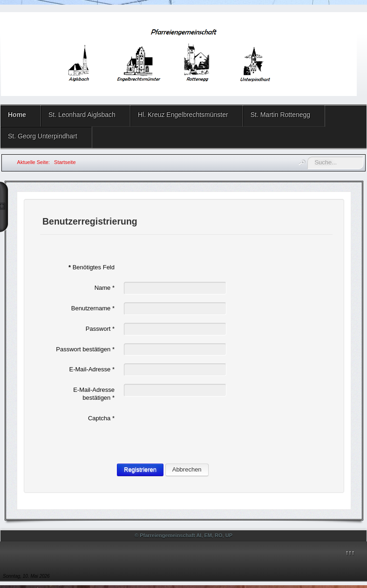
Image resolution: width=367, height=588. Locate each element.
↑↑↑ (350, 552)
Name (105, 288)
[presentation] (195, 431)
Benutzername (93, 308)
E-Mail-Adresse (92, 369)
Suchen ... (308, 157)
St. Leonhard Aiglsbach (82, 115)
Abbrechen (187, 469)
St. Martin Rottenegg (280, 115)
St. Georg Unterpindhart (43, 136)
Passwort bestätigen (85, 349)
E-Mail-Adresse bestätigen (94, 394)
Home (17, 115)
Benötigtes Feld (92, 267)
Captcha (101, 418)
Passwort (100, 329)
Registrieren (140, 469)
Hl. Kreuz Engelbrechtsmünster (183, 115)
